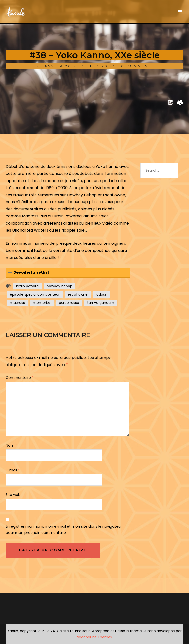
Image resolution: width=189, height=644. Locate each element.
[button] (68, 273)
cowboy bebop (60, 286)
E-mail (13, 470)
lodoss (101, 294)
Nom (11, 445)
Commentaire (20, 378)
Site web (13, 495)
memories (42, 303)
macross (17, 303)
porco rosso (69, 303)
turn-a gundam (101, 303)
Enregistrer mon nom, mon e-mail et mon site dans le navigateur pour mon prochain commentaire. (64, 530)
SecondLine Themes (94, 637)
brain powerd (27, 286)
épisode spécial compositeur (35, 294)
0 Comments (138, 66)
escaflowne (78, 294)
